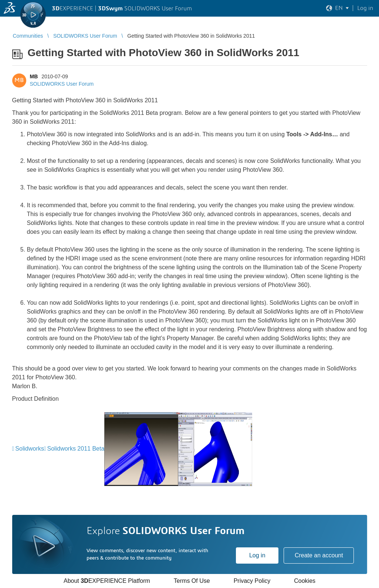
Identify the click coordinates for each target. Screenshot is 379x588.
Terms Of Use (192, 581)
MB (34, 76)
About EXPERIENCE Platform (107, 581)
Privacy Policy (252, 581)
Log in (257, 555)
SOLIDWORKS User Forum (62, 84)
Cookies (305, 581)
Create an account (319, 555)
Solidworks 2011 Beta (76, 449)
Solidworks (29, 449)
